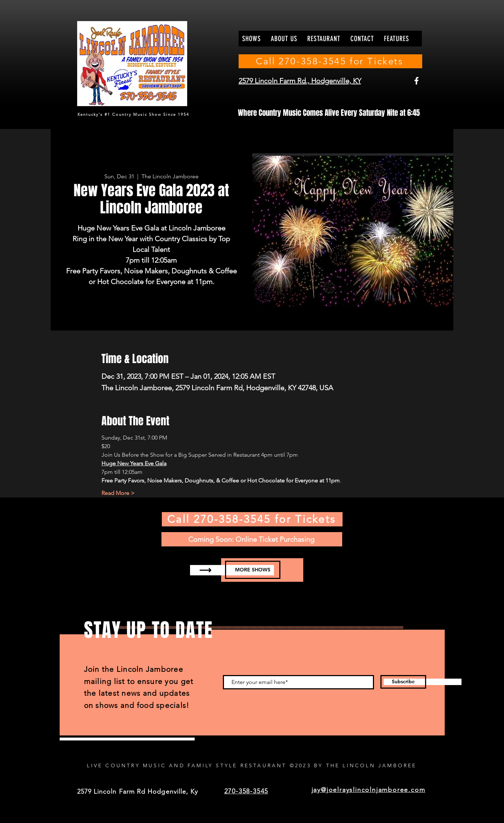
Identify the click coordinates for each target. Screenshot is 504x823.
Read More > (118, 493)
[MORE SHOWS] (253, 570)
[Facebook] (416, 81)
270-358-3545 (246, 791)
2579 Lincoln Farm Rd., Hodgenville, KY (300, 81)
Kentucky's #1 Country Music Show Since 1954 (133, 114)
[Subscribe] (403, 682)
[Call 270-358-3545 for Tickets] (330, 61)
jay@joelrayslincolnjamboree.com (368, 790)
